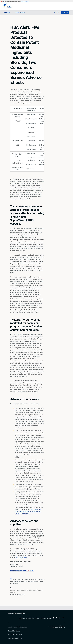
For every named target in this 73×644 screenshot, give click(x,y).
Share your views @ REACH (15, 638)
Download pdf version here (22, 571)
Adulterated (26, 446)
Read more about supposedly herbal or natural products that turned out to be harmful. (28, 512)
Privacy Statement (24, 627)
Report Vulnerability (13, 627)
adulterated (41, 437)
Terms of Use (12, 631)
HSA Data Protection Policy (15, 635)
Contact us (43, 618)
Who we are (22, 618)
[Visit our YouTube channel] (63, 618)
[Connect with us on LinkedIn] (54, 618)
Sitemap (18, 631)
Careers (37, 618)
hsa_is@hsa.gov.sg (22, 558)
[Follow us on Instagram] (57, 618)
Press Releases (20, 12)
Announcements (30, 618)
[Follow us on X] (60, 618)
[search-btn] (65, 12)
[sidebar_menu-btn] (8, 12)
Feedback (49, 618)
